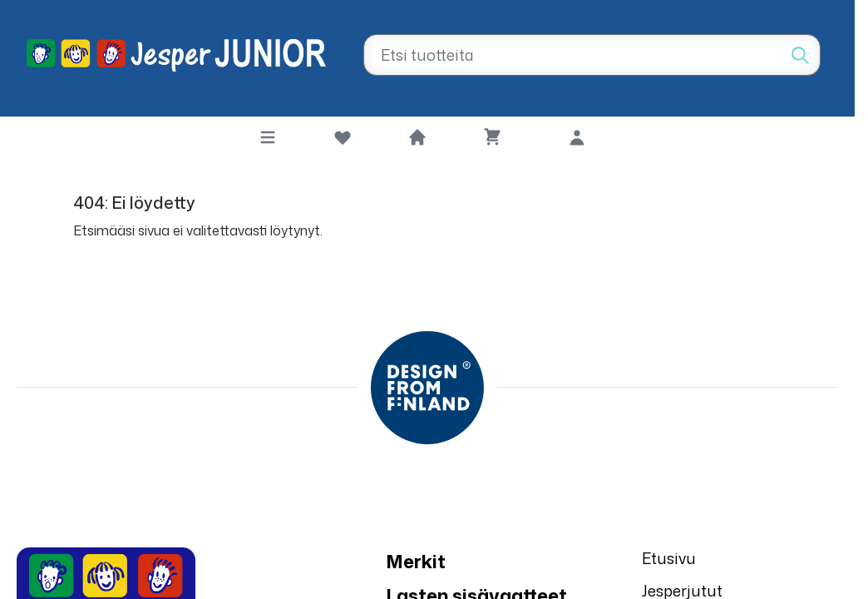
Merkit (416, 561)
